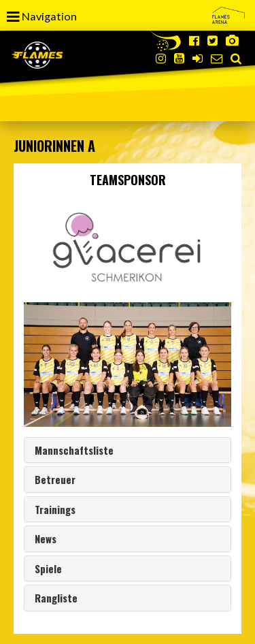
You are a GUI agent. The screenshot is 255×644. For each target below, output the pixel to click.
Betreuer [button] (55, 479)
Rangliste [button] (56, 598)
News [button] (46, 538)
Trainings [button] (55, 509)
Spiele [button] (48, 568)
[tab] (128, 450)
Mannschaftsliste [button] (74, 450)
